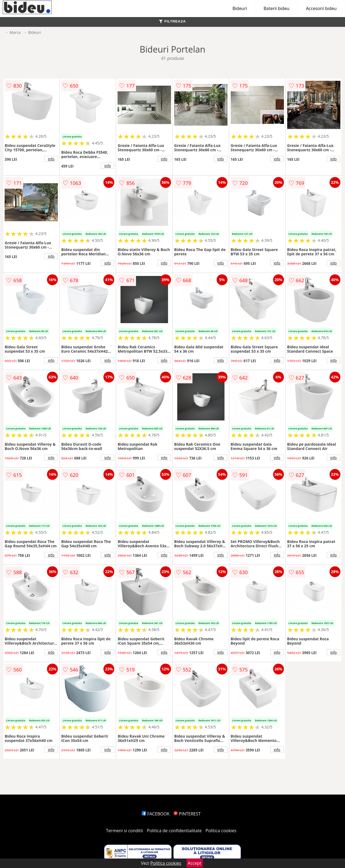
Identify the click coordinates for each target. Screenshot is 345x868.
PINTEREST (187, 814)
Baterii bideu (276, 8)
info (51, 159)
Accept (195, 863)
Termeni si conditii (124, 831)
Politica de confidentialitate (174, 831)
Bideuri (240, 8)
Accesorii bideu (321, 8)
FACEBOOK (156, 814)
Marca (15, 32)
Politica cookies (221, 831)
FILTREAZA (172, 21)
